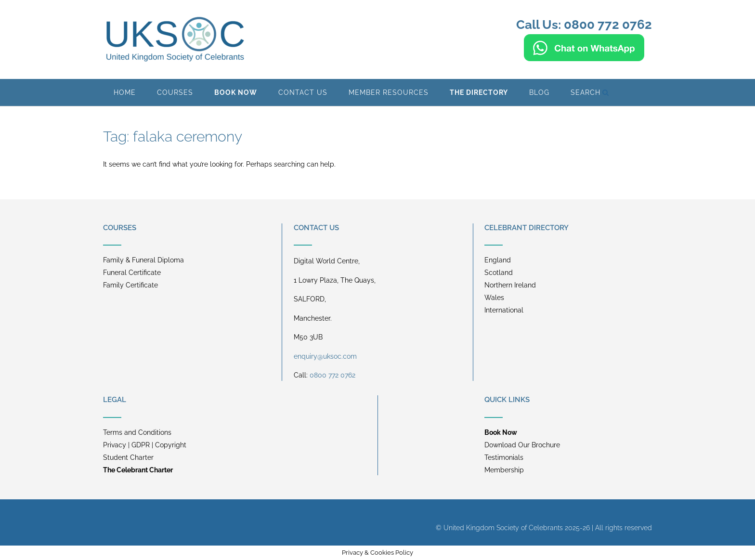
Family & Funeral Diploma (143, 260)
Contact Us (303, 92)
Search (590, 92)
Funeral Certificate (132, 273)
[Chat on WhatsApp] (584, 57)
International (504, 310)
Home (125, 92)
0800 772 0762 (332, 375)
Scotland (499, 273)
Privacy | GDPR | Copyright (145, 445)
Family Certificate (130, 285)
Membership (504, 470)
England (498, 260)
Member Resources (389, 92)
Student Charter (128, 457)
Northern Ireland (510, 285)
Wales (494, 298)
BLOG (539, 92)
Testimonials (504, 457)
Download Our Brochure (522, 445)
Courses (175, 92)
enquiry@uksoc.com (325, 356)
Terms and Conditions (137, 432)
